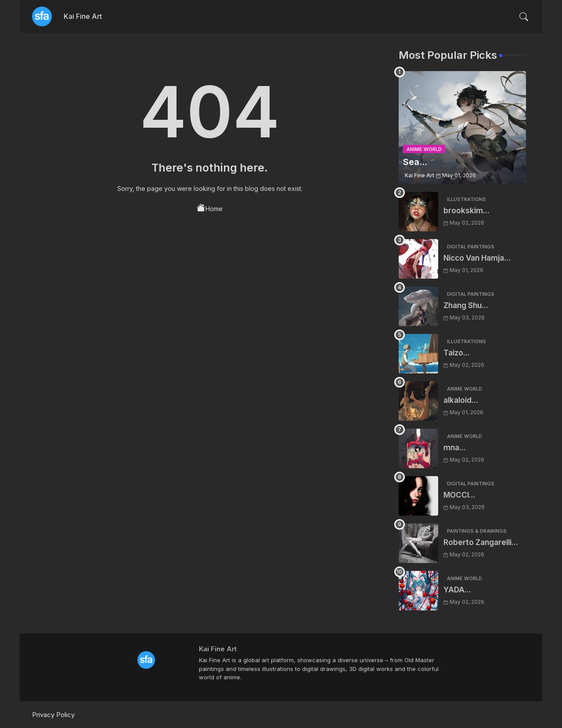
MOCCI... (459, 495)
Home (210, 208)
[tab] (83, 16)
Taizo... (457, 353)
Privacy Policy (53, 715)
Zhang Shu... (466, 305)
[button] (524, 17)
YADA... (457, 590)
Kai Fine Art (83, 16)
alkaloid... (461, 400)
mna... (455, 448)
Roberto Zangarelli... (481, 542)
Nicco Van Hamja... (477, 258)
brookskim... (467, 211)
